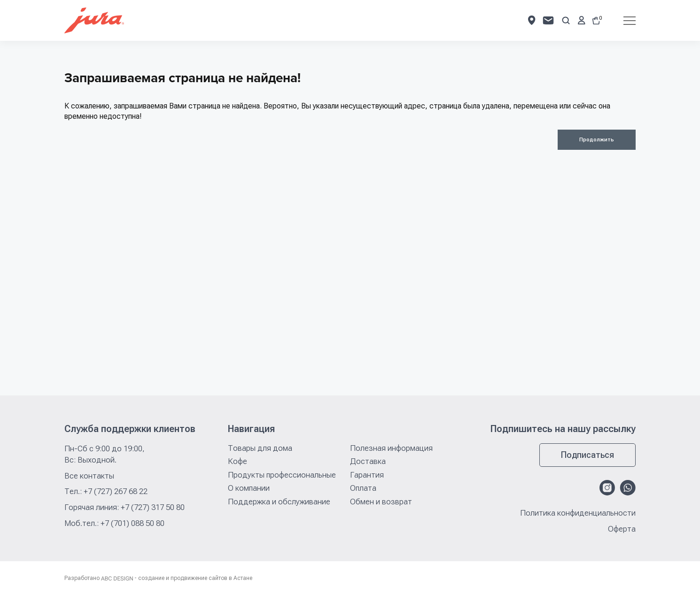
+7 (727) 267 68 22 (116, 491)
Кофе (237, 461)
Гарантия (367, 475)
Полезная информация (391, 448)
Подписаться (587, 455)
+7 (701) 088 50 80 (132, 523)
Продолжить (597, 140)
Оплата (363, 488)
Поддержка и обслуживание (279, 502)
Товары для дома (260, 448)
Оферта (622, 529)
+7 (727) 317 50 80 (153, 507)
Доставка (368, 461)
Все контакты (89, 476)
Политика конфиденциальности (578, 513)
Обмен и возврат (381, 502)
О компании (249, 488)
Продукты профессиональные (282, 475)
